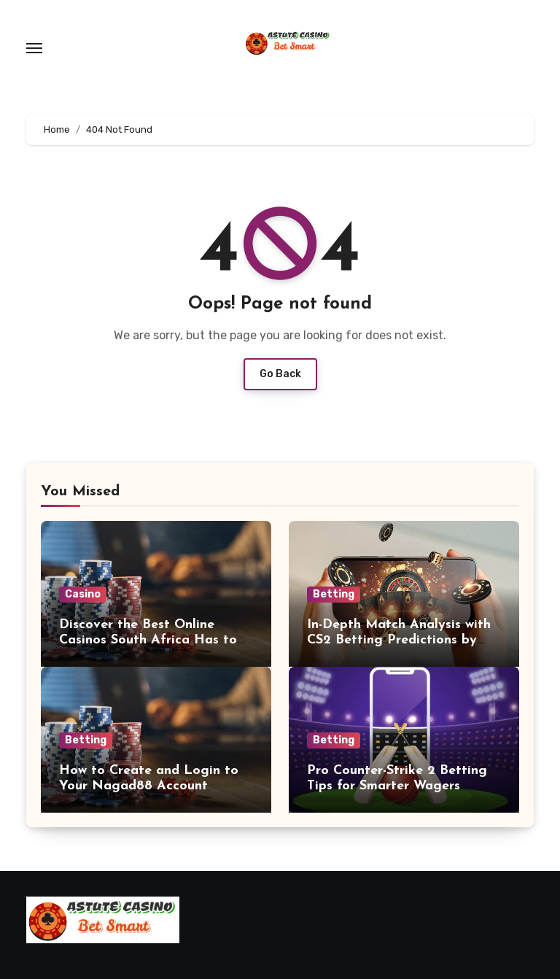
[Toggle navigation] (34, 48)
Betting (334, 594)
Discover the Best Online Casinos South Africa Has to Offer (148, 641)
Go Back (280, 374)
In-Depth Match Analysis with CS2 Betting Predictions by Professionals (399, 641)
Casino (83, 594)
